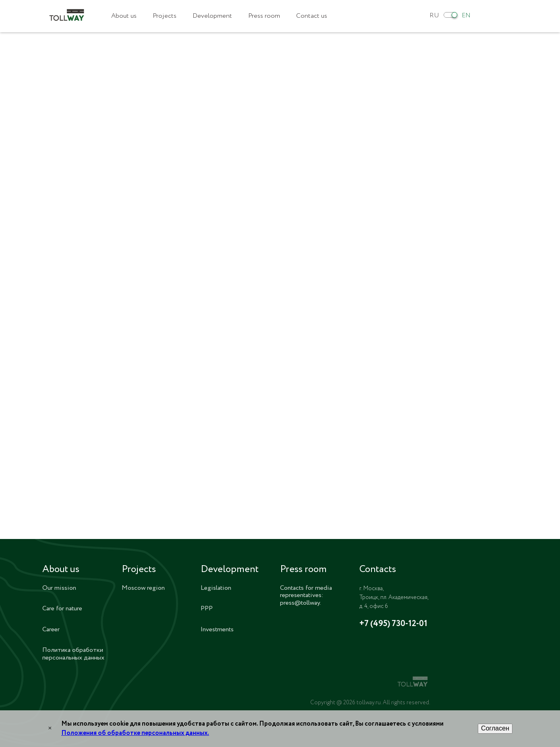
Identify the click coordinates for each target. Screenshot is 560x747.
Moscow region (143, 588)
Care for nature (62, 609)
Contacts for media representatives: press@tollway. (306, 595)
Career (51, 629)
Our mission (59, 588)
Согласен (495, 728)
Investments (217, 629)
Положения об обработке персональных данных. (135, 733)
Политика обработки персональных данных (73, 654)
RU (434, 16)
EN (466, 16)
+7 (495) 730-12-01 (393, 624)
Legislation (216, 588)
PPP (207, 609)
